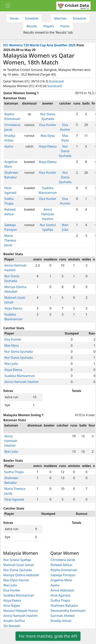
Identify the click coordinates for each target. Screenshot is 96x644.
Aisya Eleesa (48, 146)
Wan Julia (11, 364)
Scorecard (56, 81)
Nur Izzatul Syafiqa (17, 560)
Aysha (9, 146)
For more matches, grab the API (48, 636)
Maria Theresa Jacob (10, 240)
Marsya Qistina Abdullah (21, 575)
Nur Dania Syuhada (65, 151)
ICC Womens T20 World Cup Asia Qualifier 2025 (39, 45)
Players (49, 26)
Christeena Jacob (63, 560)
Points (65, 26)
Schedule (32, 18)
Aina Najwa (12, 606)
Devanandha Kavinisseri (68, 611)
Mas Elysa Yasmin (16, 580)
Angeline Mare (61, 580)
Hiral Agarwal (14, 499)
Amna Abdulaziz (62, 590)
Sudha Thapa (14, 472)
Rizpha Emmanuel (64, 570)
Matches (60, 18)
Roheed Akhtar (62, 565)
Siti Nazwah (12, 626)
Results (32, 26)
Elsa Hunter (48, 125)
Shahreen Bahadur (64, 606)
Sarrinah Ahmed (62, 616)
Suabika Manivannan (20, 376)
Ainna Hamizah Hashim (48, 214)
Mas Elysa (48, 136)
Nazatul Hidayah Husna (21, 611)
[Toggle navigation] (8, 6)
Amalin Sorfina (14, 621)
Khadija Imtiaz (61, 621)
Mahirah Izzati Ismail (19, 565)
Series (14, 18)
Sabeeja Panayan (63, 575)
